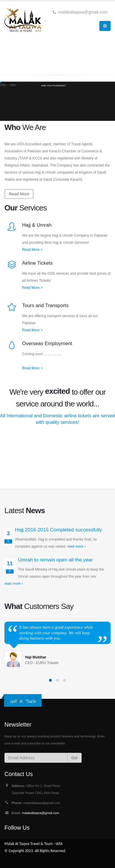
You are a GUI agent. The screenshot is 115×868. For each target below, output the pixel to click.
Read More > (32, 250)
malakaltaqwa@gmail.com (40, 813)
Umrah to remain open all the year (55, 560)
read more (76, 546)
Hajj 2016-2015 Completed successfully (59, 530)
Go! (74, 758)
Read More (19, 194)
